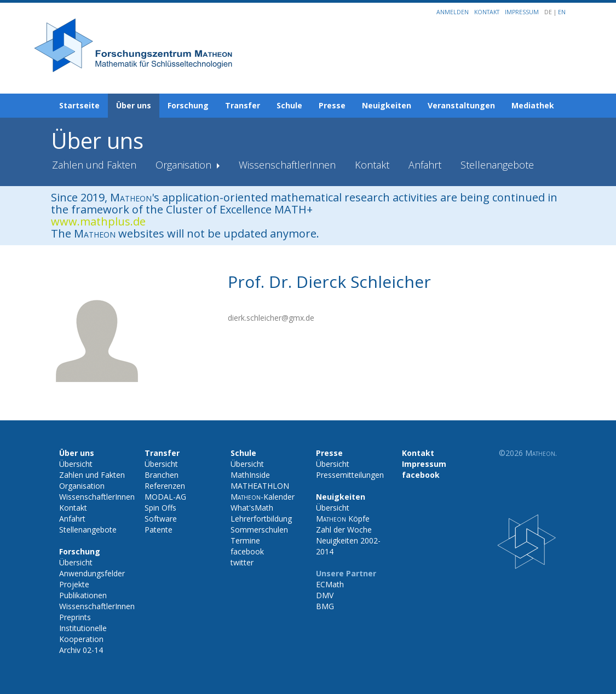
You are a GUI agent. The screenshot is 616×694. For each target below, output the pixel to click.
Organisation (185, 165)
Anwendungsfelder (92, 573)
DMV (325, 595)
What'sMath (252, 508)
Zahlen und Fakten (94, 165)
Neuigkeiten (387, 105)
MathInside (250, 475)
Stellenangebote (497, 165)
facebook (247, 551)
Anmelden (453, 12)
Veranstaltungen (461, 105)
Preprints (75, 617)
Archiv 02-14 (81, 650)
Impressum (522, 12)
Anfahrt (425, 165)
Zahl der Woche (344, 530)
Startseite (79, 105)
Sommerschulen (259, 530)
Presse (332, 105)
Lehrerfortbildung (261, 519)
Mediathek (533, 105)
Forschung (188, 105)
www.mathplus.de (98, 221)
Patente (159, 530)
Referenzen (165, 486)
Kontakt (487, 12)
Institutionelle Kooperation (83, 634)
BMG (325, 606)
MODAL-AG (165, 497)
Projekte (74, 584)
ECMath (330, 584)
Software (161, 519)
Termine (245, 540)
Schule (289, 105)
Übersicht (76, 464)
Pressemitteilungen (350, 475)
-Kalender (263, 497)
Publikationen (83, 595)
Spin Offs (160, 508)
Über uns (134, 105)
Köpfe (343, 519)
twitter (242, 562)
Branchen (162, 475)
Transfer (243, 105)
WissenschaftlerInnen (287, 165)
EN (562, 12)
